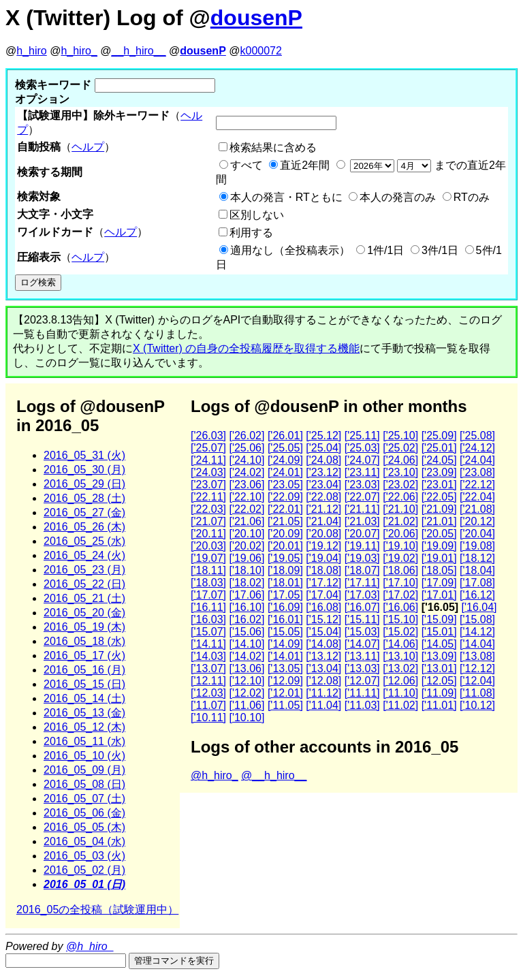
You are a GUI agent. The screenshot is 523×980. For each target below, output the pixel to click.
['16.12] (477, 595)
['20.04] (477, 534)
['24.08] (323, 460)
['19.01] (439, 558)
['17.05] (285, 595)
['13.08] (477, 656)
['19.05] (285, 558)
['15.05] (285, 632)
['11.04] (323, 705)
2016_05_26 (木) (84, 527)
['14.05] (439, 644)
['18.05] (439, 570)
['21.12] (323, 509)
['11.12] (323, 693)
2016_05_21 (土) (84, 598)
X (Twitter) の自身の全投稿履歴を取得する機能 (246, 348)
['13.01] (439, 668)
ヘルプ (88, 147)
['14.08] (323, 644)
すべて (247, 165)
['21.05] (285, 521)
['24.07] (362, 460)
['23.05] (285, 485)
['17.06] (247, 595)
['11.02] (400, 705)
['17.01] (439, 595)
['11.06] (247, 705)
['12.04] (477, 681)
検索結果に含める (273, 147)
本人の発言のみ (398, 197)
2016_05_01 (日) (84, 884)
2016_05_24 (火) (84, 555)
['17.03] (362, 595)
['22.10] (247, 497)
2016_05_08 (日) (84, 784)
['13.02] (400, 668)
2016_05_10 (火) (84, 756)
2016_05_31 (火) (84, 455)
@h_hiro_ (215, 775)
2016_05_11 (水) (84, 741)
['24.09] (285, 460)
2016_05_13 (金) (84, 713)
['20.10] (247, 534)
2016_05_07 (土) (84, 799)
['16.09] (285, 607)
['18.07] (362, 570)
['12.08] (323, 681)
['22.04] (477, 497)
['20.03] (208, 546)
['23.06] (247, 485)
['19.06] (247, 558)
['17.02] (400, 595)
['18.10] (247, 570)
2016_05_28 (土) (84, 498)
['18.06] (400, 570)
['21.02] (400, 521)
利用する (251, 233)
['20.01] (285, 546)
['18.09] (285, 570)
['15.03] (362, 632)
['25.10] (400, 436)
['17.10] (400, 583)
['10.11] (208, 717)
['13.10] (400, 656)
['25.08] (477, 436)
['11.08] (477, 693)
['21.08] (477, 509)
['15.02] (400, 632)
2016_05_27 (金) (84, 512)
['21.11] (362, 509)
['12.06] (400, 681)
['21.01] (439, 521)
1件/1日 (385, 250)
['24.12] (477, 448)
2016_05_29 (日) (84, 484)
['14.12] (477, 632)
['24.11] (208, 460)
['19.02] (400, 558)
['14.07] (362, 644)
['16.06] (400, 607)
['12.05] (439, 681)
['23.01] (439, 485)
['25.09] (439, 436)
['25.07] (208, 448)
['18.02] (247, 583)
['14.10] (247, 644)
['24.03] (208, 472)
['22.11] (208, 497)
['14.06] (400, 644)
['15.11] (362, 619)
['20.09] (285, 534)
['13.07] (208, 668)
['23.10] (400, 472)
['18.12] (477, 558)
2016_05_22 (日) (84, 584)
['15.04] (323, 632)
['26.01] (285, 436)
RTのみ (472, 197)
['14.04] (477, 644)
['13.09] (439, 656)
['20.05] (439, 534)
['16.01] (285, 619)
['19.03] (362, 558)
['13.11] (362, 656)
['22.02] (247, 509)
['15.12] (323, 619)
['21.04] (323, 521)
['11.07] (208, 705)
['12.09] (285, 681)
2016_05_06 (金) (84, 813)
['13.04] (323, 668)
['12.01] (285, 693)
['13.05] (285, 668)
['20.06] (400, 534)
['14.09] (285, 644)
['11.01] (439, 705)
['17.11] (362, 583)
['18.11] (208, 570)
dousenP (256, 18)
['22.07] (362, 497)
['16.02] (247, 619)
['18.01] (285, 583)
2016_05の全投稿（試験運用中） (97, 910)
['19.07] (208, 558)
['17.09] (439, 583)
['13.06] (247, 668)
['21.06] (247, 521)
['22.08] (323, 497)
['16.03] (208, 619)
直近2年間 (305, 165)
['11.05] (285, 705)
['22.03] (208, 509)
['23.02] (400, 485)
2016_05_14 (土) (84, 698)
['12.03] (208, 693)
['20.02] (247, 546)
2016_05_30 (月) (84, 470)
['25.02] (400, 448)
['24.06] (400, 460)
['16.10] (247, 607)
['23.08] (477, 472)
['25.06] (247, 448)
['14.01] (285, 656)
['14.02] (247, 656)
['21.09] (439, 509)
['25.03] (362, 448)
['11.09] (439, 693)
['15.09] (439, 619)
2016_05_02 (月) (84, 870)
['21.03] (362, 521)
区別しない (257, 215)
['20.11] (208, 534)
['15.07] (208, 632)
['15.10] (400, 619)
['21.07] (208, 521)
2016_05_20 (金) (84, 613)
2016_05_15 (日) (84, 684)
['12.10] (247, 681)
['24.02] (247, 472)
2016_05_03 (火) (84, 856)
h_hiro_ (79, 51)
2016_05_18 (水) (84, 641)
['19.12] (323, 546)
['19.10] (400, 546)
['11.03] (362, 705)
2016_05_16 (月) (84, 670)
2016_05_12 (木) (84, 727)
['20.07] (362, 534)
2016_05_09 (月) (84, 770)
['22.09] (285, 497)
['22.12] (477, 485)
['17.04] (323, 595)
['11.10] (400, 693)
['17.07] (208, 595)
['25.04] (323, 448)
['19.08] (477, 546)
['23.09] (439, 472)
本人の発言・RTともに (286, 197)
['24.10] (247, 460)
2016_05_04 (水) (84, 841)
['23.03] (362, 485)
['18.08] (323, 570)
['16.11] (208, 607)
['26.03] (208, 436)
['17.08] (477, 583)
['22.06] (400, 497)
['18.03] (208, 583)
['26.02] (247, 436)
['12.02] (247, 693)
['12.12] (477, 668)
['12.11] (208, 681)
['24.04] (477, 460)
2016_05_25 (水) (84, 541)
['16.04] (479, 607)
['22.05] (439, 497)
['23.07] (208, 485)
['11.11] (362, 693)
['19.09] (439, 546)
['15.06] (247, 632)
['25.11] (362, 436)
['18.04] (477, 570)
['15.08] (477, 619)
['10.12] (477, 705)
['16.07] (362, 607)
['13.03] (362, 668)
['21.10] (400, 509)
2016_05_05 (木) (84, 827)
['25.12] (323, 436)
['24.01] (285, 472)
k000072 (261, 51)
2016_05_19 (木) (84, 627)
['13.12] (323, 656)
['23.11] (362, 472)
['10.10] (247, 717)
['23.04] (323, 485)
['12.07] (362, 681)
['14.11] (208, 644)
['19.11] (362, 546)
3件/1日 (440, 250)
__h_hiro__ (138, 51)
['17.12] (323, 583)
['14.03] (208, 656)
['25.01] (439, 448)
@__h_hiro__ (274, 775)
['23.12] (323, 472)
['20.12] (477, 521)
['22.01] (285, 509)
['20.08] (323, 534)
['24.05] (439, 460)
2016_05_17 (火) (84, 655)
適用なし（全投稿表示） (290, 250)
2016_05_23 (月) (84, 570)
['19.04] (323, 558)
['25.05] (285, 448)
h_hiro (31, 51)
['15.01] (439, 632)
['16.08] (323, 607)
